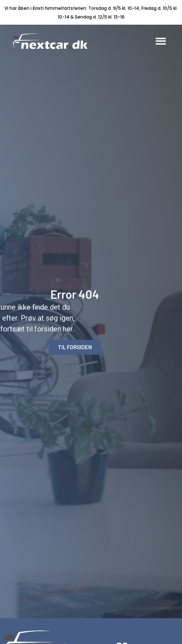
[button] (161, 41)
